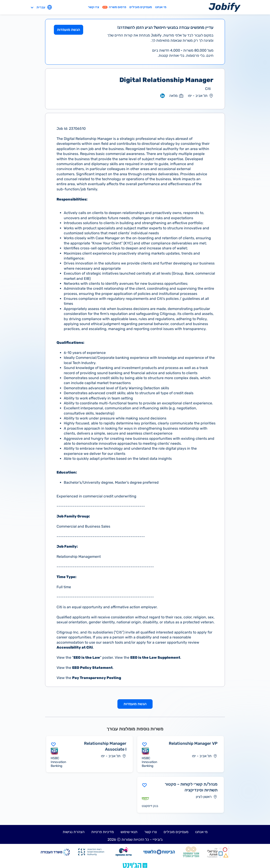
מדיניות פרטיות (103, 832)
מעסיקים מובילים (141, 7)
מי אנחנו (161, 7)
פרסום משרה (114, 7)
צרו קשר (94, 7)
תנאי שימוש (129, 832)
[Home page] (225, 7)
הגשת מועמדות (69, 30)
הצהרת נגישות (74, 832)
